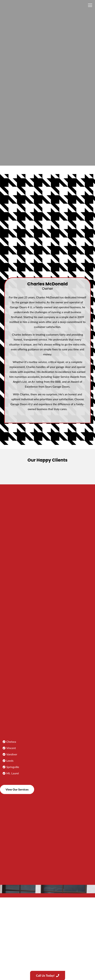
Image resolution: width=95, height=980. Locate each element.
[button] (90, 5)
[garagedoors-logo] (25, 5)
